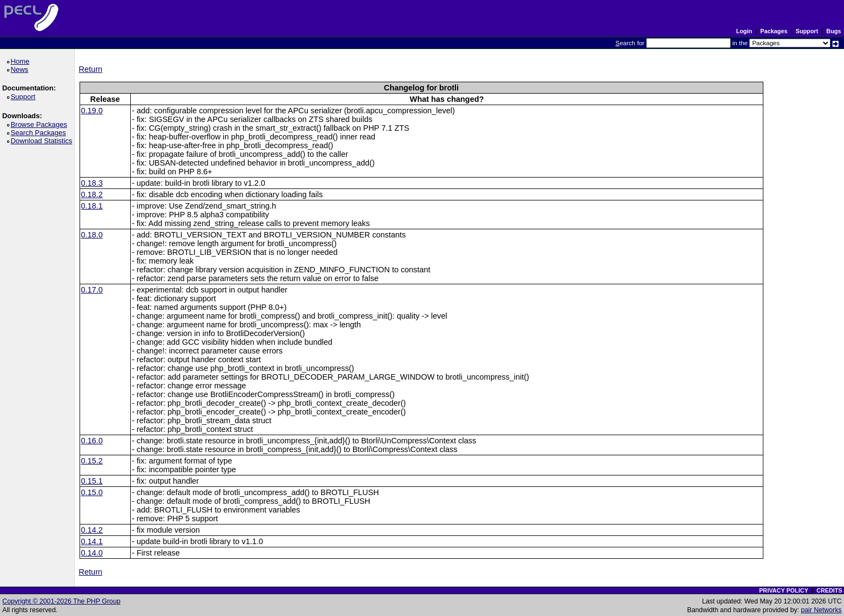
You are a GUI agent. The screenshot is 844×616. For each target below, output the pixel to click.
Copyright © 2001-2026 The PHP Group (61, 601)
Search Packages (40, 133)
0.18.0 (92, 235)
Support (807, 31)
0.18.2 (92, 194)
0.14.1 (92, 541)
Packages (774, 31)
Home (22, 61)
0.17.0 (92, 290)
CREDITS (829, 590)
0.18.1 (92, 206)
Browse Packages (41, 124)
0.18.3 (92, 183)
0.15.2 (92, 461)
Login (744, 31)
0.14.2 (92, 530)
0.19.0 (92, 111)
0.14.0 (92, 553)
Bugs (834, 31)
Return (91, 69)
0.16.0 (92, 441)
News (21, 69)
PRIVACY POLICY (784, 590)
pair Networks (821, 610)
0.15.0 (92, 492)
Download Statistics (43, 141)
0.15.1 (92, 481)
